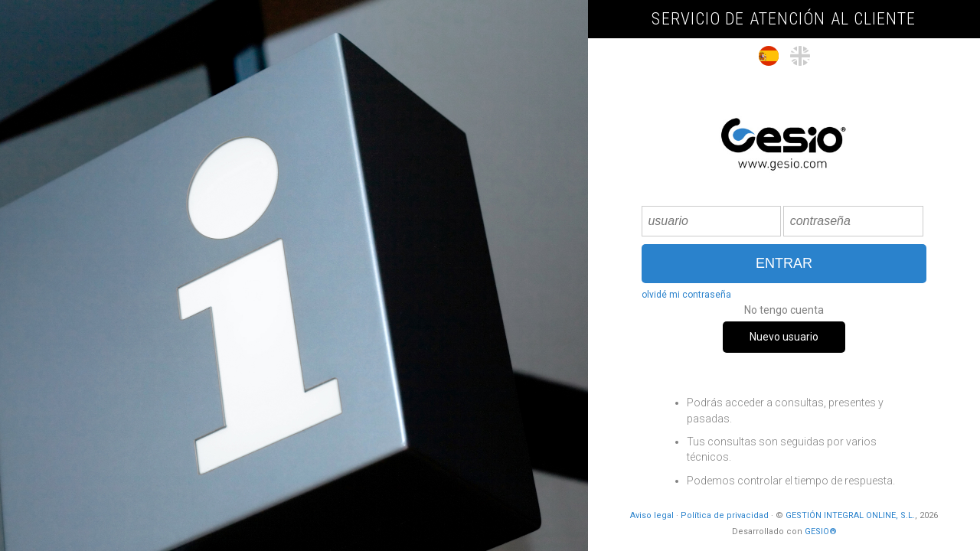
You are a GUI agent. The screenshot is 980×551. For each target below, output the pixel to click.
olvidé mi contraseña (686, 295)
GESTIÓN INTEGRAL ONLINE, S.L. (850, 515)
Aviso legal (652, 515)
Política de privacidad (725, 515)
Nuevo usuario (784, 337)
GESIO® (821, 531)
